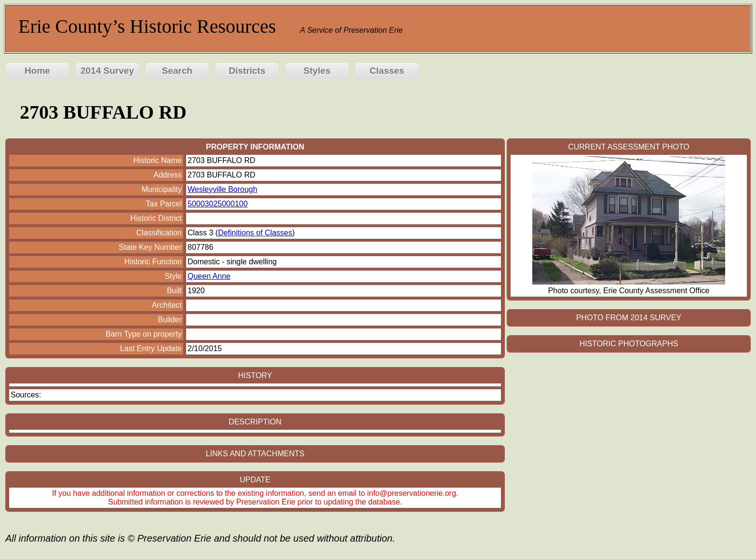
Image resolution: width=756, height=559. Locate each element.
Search (177, 71)
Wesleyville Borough (223, 189)
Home (37, 71)
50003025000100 (218, 204)
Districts (247, 71)
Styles (317, 71)
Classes (387, 71)
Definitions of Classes (255, 233)
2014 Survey (107, 71)
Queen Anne (209, 276)
